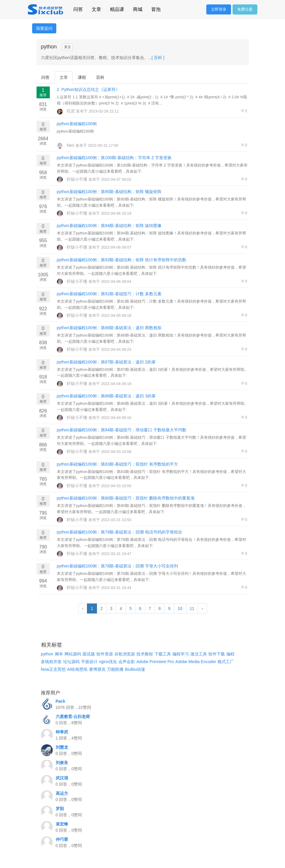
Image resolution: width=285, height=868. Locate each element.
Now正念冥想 (53, 669)
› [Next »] (202, 608)
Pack (61, 701)
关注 (67, 47)
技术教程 (145, 654)
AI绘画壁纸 (77, 669)
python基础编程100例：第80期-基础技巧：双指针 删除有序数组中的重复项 (126, 498)
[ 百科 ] (158, 58)
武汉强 (62, 778)
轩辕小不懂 (73, 179)
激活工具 (199, 654)
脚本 (59, 654)
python (47, 654)
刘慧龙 (62, 747)
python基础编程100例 (77, 124)
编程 (230, 654)
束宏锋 (62, 824)
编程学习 (181, 654)
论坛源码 (71, 662)
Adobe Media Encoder (196, 662)
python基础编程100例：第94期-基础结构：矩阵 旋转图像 (109, 226)
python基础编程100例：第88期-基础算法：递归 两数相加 (109, 328)
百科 (100, 77)
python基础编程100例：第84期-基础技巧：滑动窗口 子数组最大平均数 (122, 430)
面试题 (89, 654)
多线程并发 (51, 662)
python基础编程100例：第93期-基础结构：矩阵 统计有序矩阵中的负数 (122, 260)
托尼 (67, 111)
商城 (138, 8)
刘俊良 (62, 763)
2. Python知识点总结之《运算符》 (88, 89)
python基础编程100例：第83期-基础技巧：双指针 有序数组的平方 (118, 464)
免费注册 (245, 9)
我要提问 (44, 28)
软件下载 (217, 654)
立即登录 (219, 9)
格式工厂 (226, 662)
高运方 (62, 793)
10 (180, 608)
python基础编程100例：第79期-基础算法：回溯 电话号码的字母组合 (120, 532)
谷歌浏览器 (125, 654)
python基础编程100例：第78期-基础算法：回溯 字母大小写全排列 (118, 566)
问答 (78, 8)
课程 (82, 77)
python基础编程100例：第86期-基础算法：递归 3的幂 (106, 396)
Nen (66, 145)
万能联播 (115, 669)
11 (192, 608)
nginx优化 (108, 662)
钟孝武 (62, 732)
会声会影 (127, 662)
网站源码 (73, 654)
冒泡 (156, 8)
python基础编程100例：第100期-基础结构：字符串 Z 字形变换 (114, 158)
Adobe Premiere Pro (155, 662)
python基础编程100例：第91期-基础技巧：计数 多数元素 (109, 294)
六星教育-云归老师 (73, 717)
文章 (96, 8)
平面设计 (89, 662)
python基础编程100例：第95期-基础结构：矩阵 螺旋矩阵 (109, 192)
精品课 (117, 8)
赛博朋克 (97, 669)
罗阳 (60, 809)
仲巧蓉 (62, 839)
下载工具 (163, 654)
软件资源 (105, 654)
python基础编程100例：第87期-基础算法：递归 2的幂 (106, 362)
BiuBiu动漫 (135, 669)
